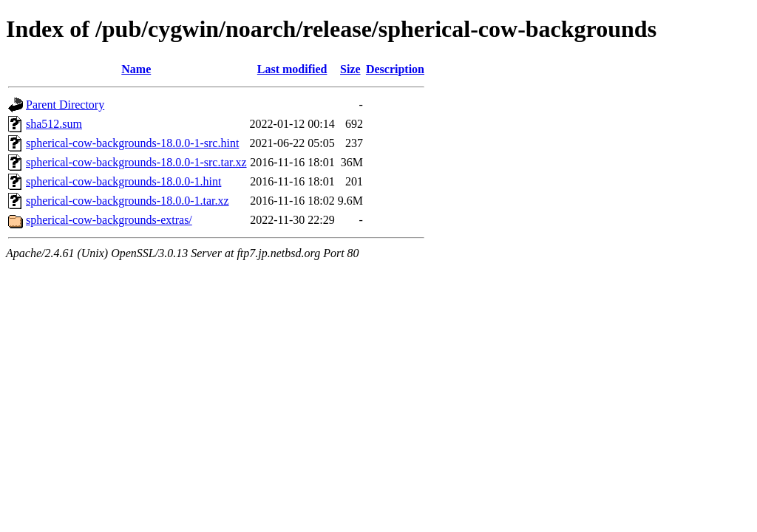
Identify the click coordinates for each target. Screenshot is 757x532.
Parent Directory (65, 105)
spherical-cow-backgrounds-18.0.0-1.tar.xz (128, 201)
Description (395, 69)
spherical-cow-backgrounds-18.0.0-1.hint (123, 181)
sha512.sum (54, 124)
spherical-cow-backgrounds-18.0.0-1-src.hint (132, 143)
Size (350, 69)
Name (136, 69)
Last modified (292, 69)
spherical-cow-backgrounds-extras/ (109, 220)
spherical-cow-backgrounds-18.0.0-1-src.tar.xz (136, 162)
